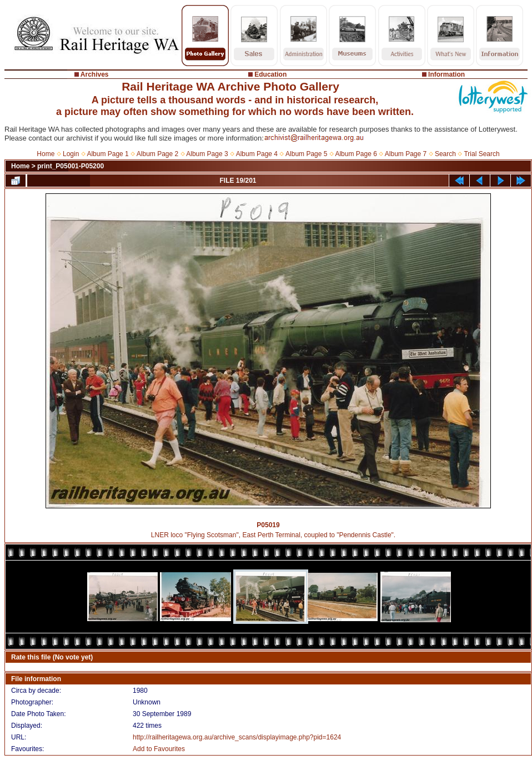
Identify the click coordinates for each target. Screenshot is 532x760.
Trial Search (481, 154)
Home (46, 154)
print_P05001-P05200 (71, 166)
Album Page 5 (306, 154)
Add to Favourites (159, 749)
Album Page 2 (157, 154)
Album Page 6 (356, 154)
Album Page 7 (406, 154)
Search (445, 154)
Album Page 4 (257, 154)
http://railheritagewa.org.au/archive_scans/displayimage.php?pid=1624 (237, 737)
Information (446, 74)
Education (270, 74)
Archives (95, 74)
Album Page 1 (107, 154)
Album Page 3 (207, 154)
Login (71, 154)
